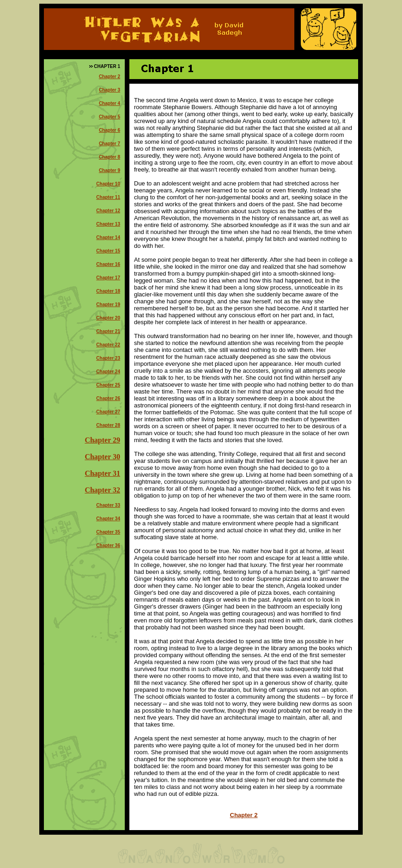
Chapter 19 (108, 305)
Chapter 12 (108, 211)
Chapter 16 (108, 264)
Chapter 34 (108, 519)
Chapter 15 (108, 251)
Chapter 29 (102, 440)
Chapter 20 (108, 318)
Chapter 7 (110, 144)
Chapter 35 (108, 532)
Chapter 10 (108, 184)
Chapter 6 (110, 130)
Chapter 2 (110, 77)
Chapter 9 (110, 170)
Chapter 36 (108, 545)
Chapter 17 (108, 278)
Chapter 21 (108, 331)
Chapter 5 (110, 117)
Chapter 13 (108, 224)
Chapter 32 (102, 490)
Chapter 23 (108, 358)
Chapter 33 (108, 505)
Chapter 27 (108, 412)
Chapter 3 (110, 90)
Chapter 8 (110, 157)
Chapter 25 (108, 385)
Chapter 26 (108, 398)
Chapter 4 (110, 103)
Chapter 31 (102, 473)
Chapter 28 (108, 425)
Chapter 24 (108, 372)
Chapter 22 (108, 345)
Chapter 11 (108, 197)
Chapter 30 (102, 457)
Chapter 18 (108, 291)
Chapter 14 (108, 237)
